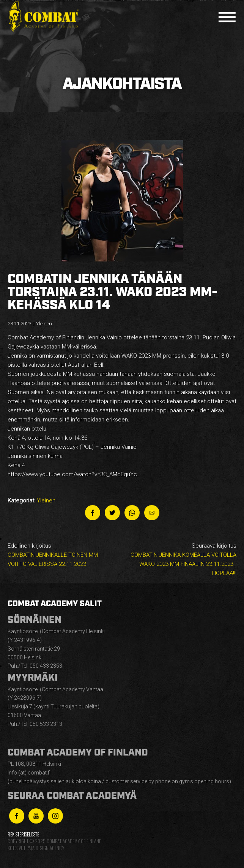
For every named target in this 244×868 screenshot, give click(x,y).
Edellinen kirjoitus (62, 555)
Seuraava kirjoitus (182, 560)
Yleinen (46, 501)
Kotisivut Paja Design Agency (36, 848)
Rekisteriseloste (23, 834)
